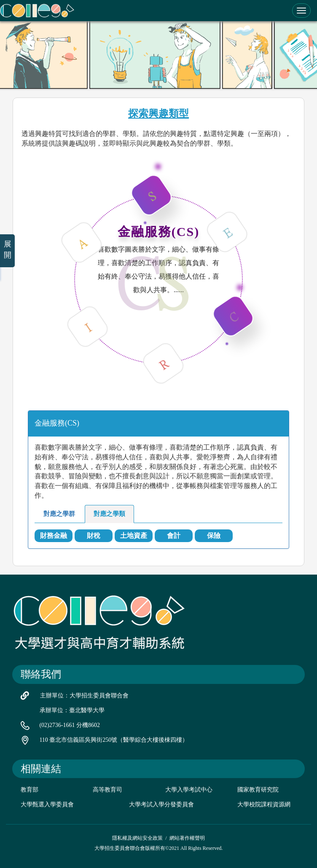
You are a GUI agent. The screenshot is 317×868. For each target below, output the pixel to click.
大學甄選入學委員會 (47, 804)
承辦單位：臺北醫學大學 (72, 710)
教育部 (30, 790)
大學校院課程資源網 (264, 804)
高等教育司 (107, 790)
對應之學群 (59, 514)
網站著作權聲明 (187, 838)
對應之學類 (109, 514)
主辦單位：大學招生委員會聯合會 (84, 696)
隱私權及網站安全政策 (137, 838)
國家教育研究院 (258, 790)
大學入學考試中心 (189, 790)
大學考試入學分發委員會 (161, 804)
